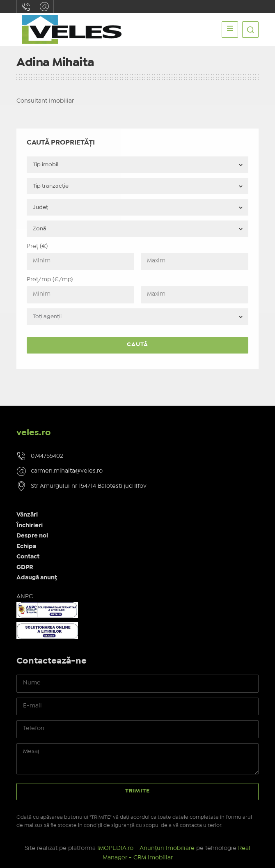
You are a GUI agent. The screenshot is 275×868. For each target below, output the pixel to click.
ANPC (25, 597)
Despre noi (32, 536)
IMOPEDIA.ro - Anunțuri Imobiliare (146, 848)
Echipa (26, 547)
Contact (28, 557)
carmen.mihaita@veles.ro (44, 7)
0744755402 (26, 7)
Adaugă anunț (37, 578)
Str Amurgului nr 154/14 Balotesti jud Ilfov (89, 486)
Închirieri (30, 526)
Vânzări (27, 515)
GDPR (25, 567)
